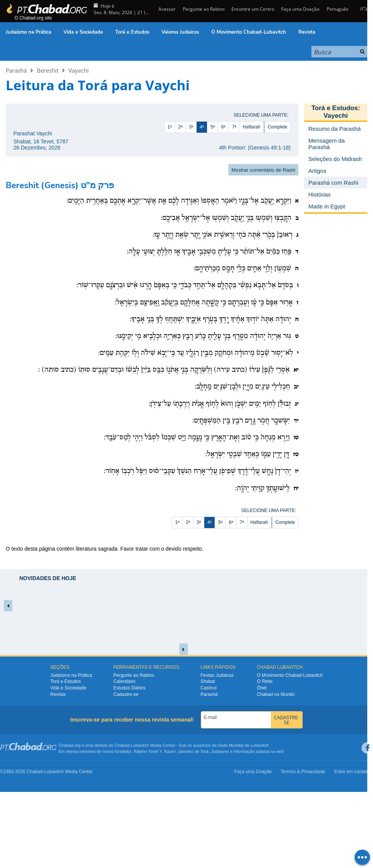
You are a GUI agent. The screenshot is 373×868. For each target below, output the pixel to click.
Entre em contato (352, 772)
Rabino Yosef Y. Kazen (155, 751)
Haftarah (252, 127)
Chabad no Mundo (276, 694)
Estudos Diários (129, 688)
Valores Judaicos (180, 32)
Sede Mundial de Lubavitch (243, 745)
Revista (307, 32)
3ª (191, 127)
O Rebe (265, 681)
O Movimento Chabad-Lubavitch (249, 32)
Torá (204, 751)
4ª (202, 127)
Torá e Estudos (132, 32)
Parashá (16, 70)
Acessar (166, 9)
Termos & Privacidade (303, 772)
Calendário (124, 681)
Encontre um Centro (253, 9)
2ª (180, 127)
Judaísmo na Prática (29, 32)
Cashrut (208, 688)
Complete (278, 127)
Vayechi (79, 70)
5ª (213, 127)
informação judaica (251, 751)
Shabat (208, 681)
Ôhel (261, 688)
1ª (170, 127)
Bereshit (48, 70)
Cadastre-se (126, 694)
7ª (234, 127)
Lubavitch (140, 745)
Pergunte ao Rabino (204, 9)
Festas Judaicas (217, 675)
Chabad (122, 745)
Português (338, 9)
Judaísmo (220, 751)
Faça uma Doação (300, 9)
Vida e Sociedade (83, 32)
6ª (223, 127)
